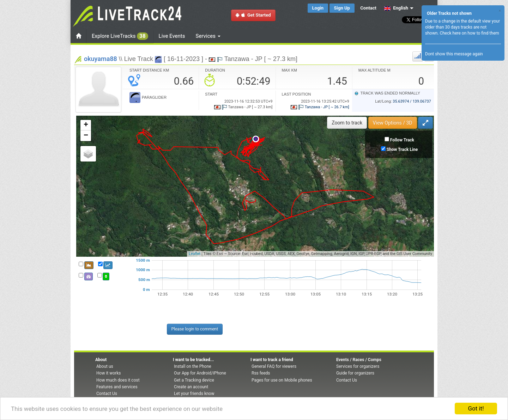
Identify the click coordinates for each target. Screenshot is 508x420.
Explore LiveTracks (120, 36)
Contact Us (107, 394)
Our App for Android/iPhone (200, 373)
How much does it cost (118, 380)
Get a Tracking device (194, 380)
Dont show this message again (454, 54)
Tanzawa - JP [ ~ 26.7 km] (320, 107)
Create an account (191, 387)
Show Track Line (402, 150)
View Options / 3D (393, 123)
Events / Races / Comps (359, 360)
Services (208, 36)
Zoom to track (347, 123)
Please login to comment (195, 329)
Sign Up (342, 8)
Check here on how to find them (469, 33)
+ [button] (86, 125)
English (396, 8)
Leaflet (195, 254)
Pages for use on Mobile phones (282, 380)
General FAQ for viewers (274, 366)
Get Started (253, 15)
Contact (368, 8)
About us (105, 366)
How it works (108, 373)
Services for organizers (358, 366)
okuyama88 (101, 59)
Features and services (117, 387)
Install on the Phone (193, 366)
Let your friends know (194, 394)
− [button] (86, 136)
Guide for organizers (355, 373)
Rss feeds (261, 373)
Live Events (172, 36)
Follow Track (402, 140)
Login (318, 8)
